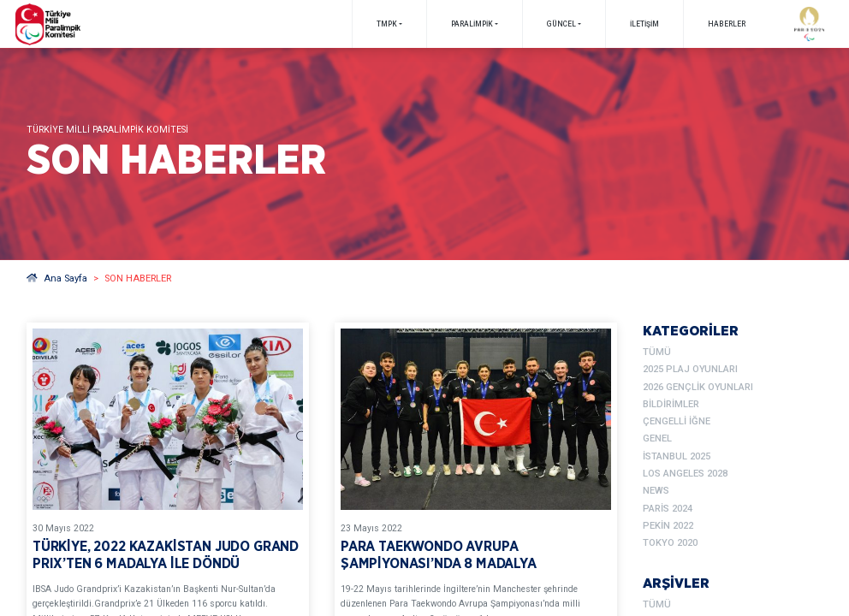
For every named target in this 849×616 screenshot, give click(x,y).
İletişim (644, 24)
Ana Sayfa (57, 278)
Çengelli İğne (677, 421)
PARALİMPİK (472, 24)
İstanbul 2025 (677, 456)
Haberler (727, 24)
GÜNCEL (561, 24)
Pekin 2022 (668, 526)
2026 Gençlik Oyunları (698, 387)
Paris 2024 (668, 509)
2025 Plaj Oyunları (690, 369)
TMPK (387, 24)
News (656, 491)
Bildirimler (671, 404)
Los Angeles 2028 (685, 474)
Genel (657, 438)
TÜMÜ (657, 352)
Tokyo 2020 (670, 543)
